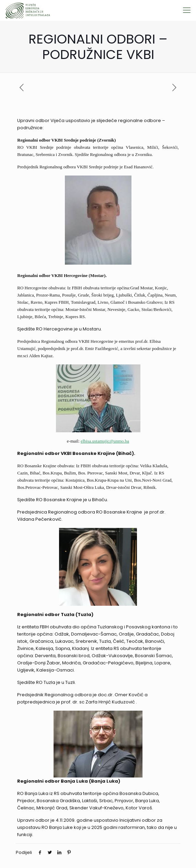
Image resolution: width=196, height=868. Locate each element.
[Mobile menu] (187, 10)
